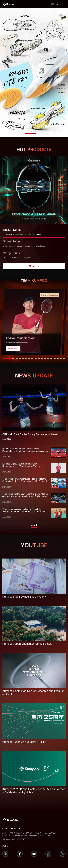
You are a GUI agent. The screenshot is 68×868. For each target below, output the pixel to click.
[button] (26, 134)
